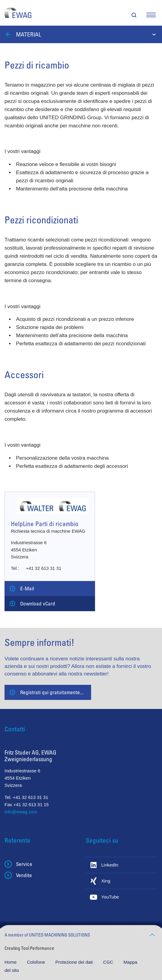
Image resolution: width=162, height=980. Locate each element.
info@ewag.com (21, 812)
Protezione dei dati (75, 962)
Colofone (37, 962)
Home (11, 962)
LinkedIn (110, 865)
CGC (109, 962)
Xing (106, 881)
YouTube (110, 897)
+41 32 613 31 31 (44, 568)
